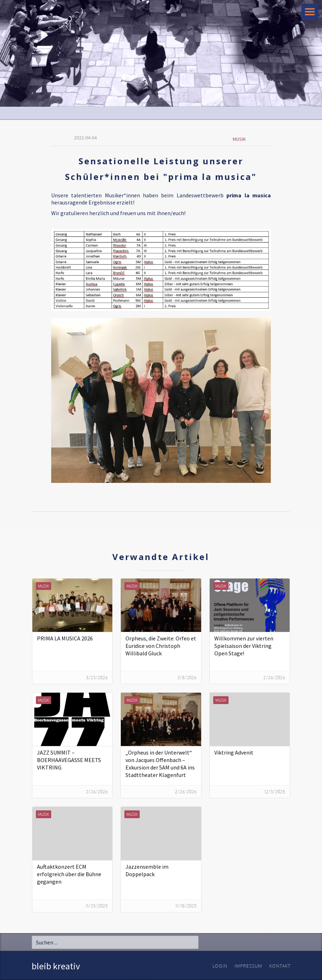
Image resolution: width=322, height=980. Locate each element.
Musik (239, 139)
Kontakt (280, 966)
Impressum (248, 966)
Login (220, 966)
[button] (310, 12)
